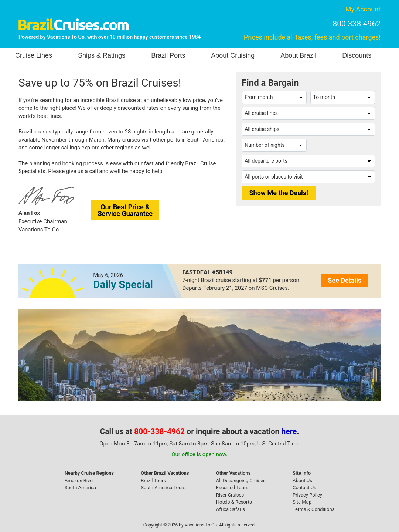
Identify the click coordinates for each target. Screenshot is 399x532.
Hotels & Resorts (234, 502)
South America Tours (163, 487)
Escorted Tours (232, 487)
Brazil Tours (153, 480)
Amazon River (79, 480)
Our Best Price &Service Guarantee (125, 210)
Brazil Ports (168, 55)
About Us (302, 480)
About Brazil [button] (298, 55)
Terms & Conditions (313, 509)
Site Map (302, 502)
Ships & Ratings (102, 55)
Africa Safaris (231, 509)
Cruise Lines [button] (34, 55)
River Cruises (230, 495)
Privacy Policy (307, 495)
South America (80, 487)
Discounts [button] (357, 55)
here (289, 431)
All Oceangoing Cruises (241, 480)
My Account (363, 9)
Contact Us (304, 487)
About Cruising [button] (233, 55)
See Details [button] (345, 280)
